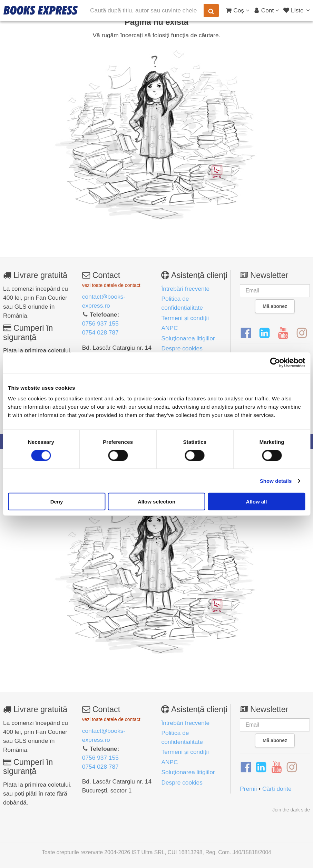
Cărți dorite (277, 789)
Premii (248, 789)
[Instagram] (302, 333)
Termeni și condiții (185, 318)
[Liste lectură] (297, 10)
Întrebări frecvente (185, 289)
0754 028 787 (100, 332)
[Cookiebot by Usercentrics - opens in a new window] (275, 362)
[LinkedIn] (265, 333)
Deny (57, 502)
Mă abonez (275, 306)
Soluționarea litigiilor (188, 338)
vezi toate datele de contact (111, 285)
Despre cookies (182, 348)
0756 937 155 (100, 323)
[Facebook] (246, 333)
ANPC (169, 328)
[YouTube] (283, 333)
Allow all (257, 502)
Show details (276, 481)
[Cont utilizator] (267, 10)
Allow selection (156, 502)
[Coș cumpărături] (238, 10)
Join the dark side (291, 810)
